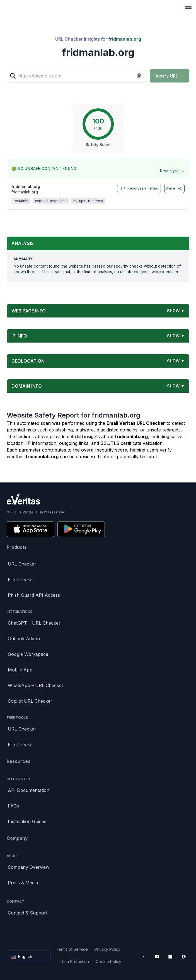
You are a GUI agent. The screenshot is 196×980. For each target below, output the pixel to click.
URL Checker (22, 564)
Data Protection (75, 961)
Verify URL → (170, 76)
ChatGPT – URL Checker (34, 623)
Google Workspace (28, 654)
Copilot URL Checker (30, 701)
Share (174, 188)
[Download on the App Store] (30, 529)
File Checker (21, 579)
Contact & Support (28, 913)
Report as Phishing (138, 188)
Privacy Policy (107, 949)
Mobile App (20, 670)
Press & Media (23, 883)
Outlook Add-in (24, 639)
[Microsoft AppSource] (170, 957)
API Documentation (29, 790)
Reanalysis (172, 171)
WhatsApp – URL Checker (36, 685)
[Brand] (98, 499)
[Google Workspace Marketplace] (184, 957)
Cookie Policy (108, 961)
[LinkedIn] (157, 957)
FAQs (13, 806)
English (29, 957)
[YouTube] (144, 957)
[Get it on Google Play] (81, 529)
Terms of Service (72, 949)
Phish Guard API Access (34, 595)
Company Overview (29, 867)
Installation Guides (27, 821)
